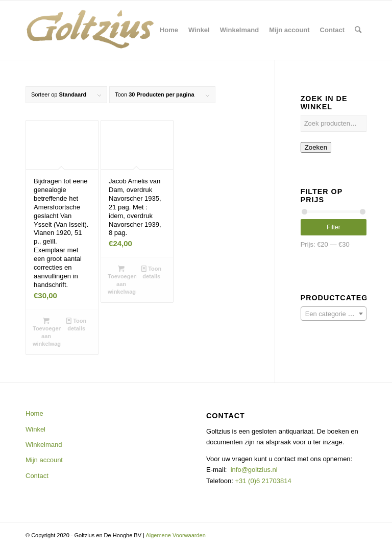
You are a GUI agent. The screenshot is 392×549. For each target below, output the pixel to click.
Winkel (35, 429)
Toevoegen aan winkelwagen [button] (47, 332)
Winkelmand (44, 445)
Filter (334, 227)
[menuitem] (169, 30)
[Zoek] (358, 30)
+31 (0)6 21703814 (262, 481)
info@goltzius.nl (254, 470)
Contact (37, 476)
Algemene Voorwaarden (175, 535)
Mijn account (44, 460)
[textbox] (334, 314)
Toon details (76, 324)
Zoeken (316, 147)
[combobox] (334, 314)
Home (34, 413)
